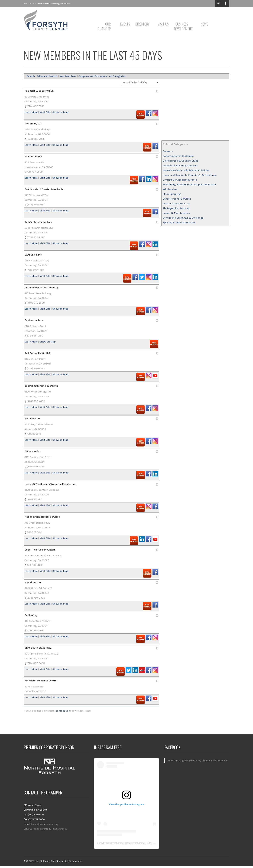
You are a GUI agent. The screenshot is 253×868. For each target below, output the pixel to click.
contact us (62, 711)
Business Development (182, 26)
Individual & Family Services (180, 165)
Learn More (31, 112)
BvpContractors (34, 320)
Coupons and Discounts (93, 76)
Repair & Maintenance (176, 213)
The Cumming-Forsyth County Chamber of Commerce (198, 761)
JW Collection (33, 419)
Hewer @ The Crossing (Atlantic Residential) (51, 484)
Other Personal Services (177, 199)
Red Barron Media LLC (37, 353)
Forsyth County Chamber (111, 843)
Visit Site (45, 112)
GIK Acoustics (33, 451)
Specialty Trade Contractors (179, 222)
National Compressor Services (42, 517)
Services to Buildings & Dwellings (183, 218)
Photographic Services (176, 208)
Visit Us (163, 24)
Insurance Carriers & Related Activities (186, 170)
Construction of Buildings (178, 156)
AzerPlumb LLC (33, 582)
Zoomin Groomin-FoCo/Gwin (41, 386)
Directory (142, 24)
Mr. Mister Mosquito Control (41, 681)
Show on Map (60, 112)
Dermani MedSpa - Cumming (42, 287)
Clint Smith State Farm (38, 648)
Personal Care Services (176, 203)
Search (31, 76)
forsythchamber (137, 843)
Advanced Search (47, 76)
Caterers (168, 151)
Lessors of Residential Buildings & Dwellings (190, 175)
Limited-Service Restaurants (180, 180)
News (205, 24)
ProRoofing (31, 615)
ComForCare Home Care (38, 222)
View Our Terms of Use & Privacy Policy (45, 829)
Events (125, 24)
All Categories (117, 76)
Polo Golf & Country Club (39, 91)
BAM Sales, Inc (33, 255)
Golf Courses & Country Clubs (181, 161)
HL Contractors (33, 156)
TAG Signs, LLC (33, 124)
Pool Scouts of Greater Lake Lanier (44, 189)
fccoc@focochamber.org (45, 824)
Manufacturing (172, 194)
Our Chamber (104, 26)
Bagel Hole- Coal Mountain (40, 550)
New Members (68, 76)
